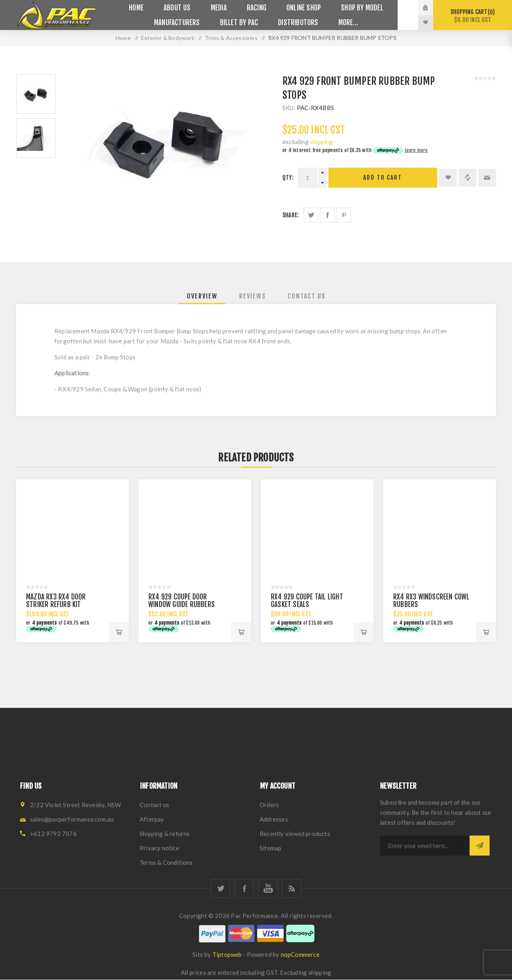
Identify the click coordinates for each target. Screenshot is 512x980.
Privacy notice (159, 848)
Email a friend (487, 178)
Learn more (416, 150)
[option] (36, 94)
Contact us (154, 805)
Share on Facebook (327, 215)
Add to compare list (468, 178)
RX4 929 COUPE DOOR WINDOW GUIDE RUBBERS (182, 601)
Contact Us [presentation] (307, 296)
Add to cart (383, 177)
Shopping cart (473, 16)
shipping (322, 142)
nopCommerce (300, 954)
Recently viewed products (295, 834)
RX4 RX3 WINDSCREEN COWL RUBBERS (431, 601)
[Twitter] (221, 889)
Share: (291, 215)
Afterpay (152, 819)
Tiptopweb (227, 954)
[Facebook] (244, 889)
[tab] (202, 296)
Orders (269, 805)
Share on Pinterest (344, 215)
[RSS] (291, 889)
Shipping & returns (165, 834)
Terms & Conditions (166, 862)
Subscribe (480, 846)
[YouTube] (268, 889)
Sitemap (270, 848)
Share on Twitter (311, 215)
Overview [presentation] (202, 296)
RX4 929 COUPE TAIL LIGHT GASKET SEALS (307, 601)
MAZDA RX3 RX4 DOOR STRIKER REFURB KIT (56, 601)
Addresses (274, 819)
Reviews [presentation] (253, 296)
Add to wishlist (448, 178)
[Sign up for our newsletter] (425, 846)
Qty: (288, 177)
